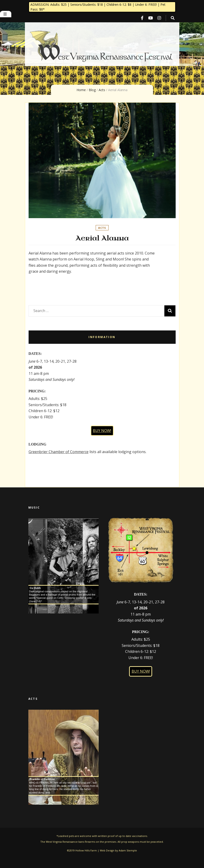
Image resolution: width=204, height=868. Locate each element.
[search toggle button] (173, 18)
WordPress (106, 860)
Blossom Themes (103, 860)
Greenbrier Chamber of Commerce (59, 452)
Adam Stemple (128, 850)
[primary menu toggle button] (6, 14)
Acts (102, 228)
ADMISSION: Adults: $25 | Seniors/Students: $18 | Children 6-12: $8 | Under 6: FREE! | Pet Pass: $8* (98, 7)
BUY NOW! (102, 431)
